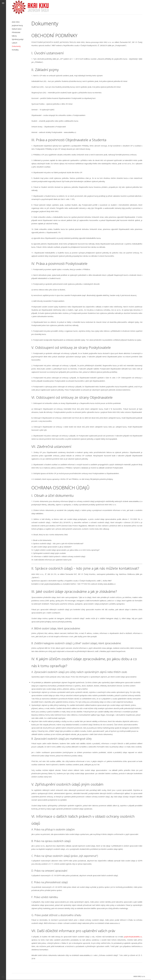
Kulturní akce (17, 29)
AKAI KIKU (30, 7)
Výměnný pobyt (18, 39)
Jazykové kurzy (17, 25)
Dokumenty (16, 46)
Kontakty (15, 50)
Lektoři (14, 43)
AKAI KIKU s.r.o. (139, 976)
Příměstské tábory (16, 34)
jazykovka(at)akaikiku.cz (133, 937)
